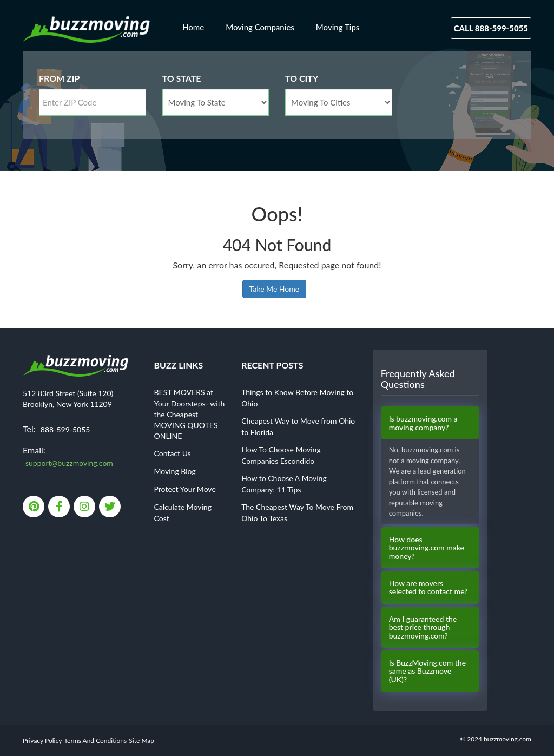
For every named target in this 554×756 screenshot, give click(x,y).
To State (182, 78)
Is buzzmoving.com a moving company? (423, 423)
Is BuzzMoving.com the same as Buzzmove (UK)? (427, 671)
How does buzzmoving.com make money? (427, 548)
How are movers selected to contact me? (428, 587)
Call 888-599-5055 (491, 28)
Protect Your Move (185, 489)
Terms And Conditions (96, 741)
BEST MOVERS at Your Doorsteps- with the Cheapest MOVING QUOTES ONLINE (190, 414)
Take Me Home (274, 289)
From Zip (59, 78)
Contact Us (173, 453)
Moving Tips (338, 27)
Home (193, 27)
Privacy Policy (42, 741)
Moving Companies (260, 27)
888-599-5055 (65, 429)
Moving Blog (175, 471)
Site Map (141, 741)
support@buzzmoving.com (69, 463)
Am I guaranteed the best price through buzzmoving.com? (423, 627)
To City (302, 78)
